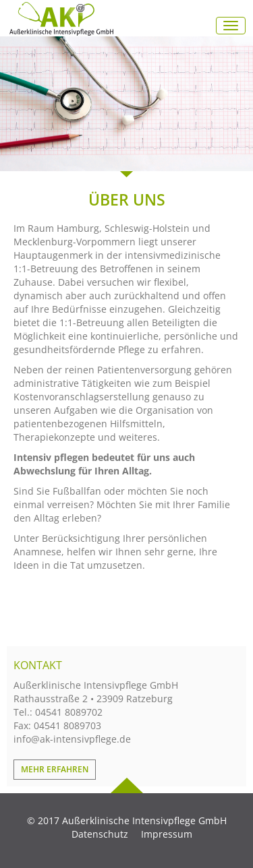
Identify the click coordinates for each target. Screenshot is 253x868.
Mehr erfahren (55, 769)
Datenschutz (100, 834)
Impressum (167, 834)
